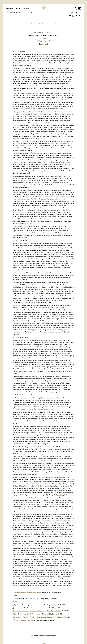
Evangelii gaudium (34, 138)
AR (32, 23)
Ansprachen (21, 13)
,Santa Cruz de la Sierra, (38, 611)
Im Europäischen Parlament (21, 112)
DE (36, 23)
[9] (68, 502)
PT (55, 23)
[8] (47, 495)
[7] (41, 449)
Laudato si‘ (60, 495)
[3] (32, 197)
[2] (64, 109)
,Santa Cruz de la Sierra (38, 617)
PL (52, 23)
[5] (31, 223)
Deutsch (75, 13)
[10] (55, 548)
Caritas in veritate (36, 614)
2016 (28, 13)
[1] (31, 93)
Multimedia (43, 44)
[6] (18, 334)
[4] (30, 206)
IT (49, 23)
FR (46, 23)
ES (42, 23)
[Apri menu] (79, 8)
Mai (32, 13)
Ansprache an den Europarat (24, 620)
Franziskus (11, 13)
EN (39, 23)
